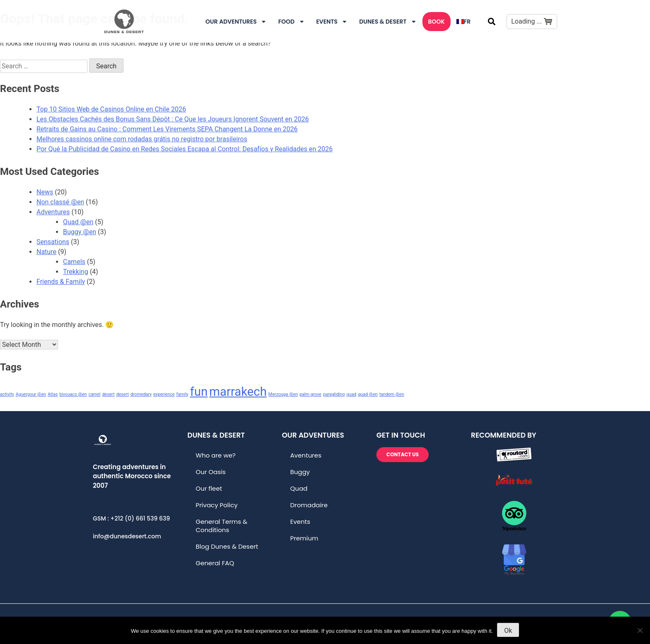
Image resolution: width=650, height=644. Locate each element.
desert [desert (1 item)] (108, 394)
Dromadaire (309, 505)
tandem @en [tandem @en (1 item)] (392, 394)
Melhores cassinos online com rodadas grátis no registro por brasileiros (142, 139)
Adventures (53, 212)
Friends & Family (61, 282)
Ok (508, 631)
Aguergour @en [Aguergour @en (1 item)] (31, 394)
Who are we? (216, 455)
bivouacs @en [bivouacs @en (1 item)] (73, 394)
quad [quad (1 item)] (352, 394)
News (45, 192)
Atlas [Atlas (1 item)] (53, 394)
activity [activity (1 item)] (7, 394)
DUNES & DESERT (388, 22)
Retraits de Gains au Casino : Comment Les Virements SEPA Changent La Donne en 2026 (167, 129)
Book (437, 22)
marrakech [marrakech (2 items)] (238, 392)
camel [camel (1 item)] (94, 394)
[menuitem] (463, 22)
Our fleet (209, 488)
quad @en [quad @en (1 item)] (368, 394)
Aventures (306, 455)
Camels (74, 262)
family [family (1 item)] (182, 394)
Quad (299, 488)
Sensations (53, 242)
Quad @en (78, 222)
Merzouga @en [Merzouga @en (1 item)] (283, 394)
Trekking (76, 272)
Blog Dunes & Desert (227, 546)
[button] (491, 21)
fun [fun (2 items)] (199, 392)
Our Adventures (236, 22)
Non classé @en (60, 202)
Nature (46, 252)
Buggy (300, 472)
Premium (304, 538)
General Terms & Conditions (222, 526)
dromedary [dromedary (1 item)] (141, 394)
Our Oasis (211, 472)
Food (291, 22)
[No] (640, 630)
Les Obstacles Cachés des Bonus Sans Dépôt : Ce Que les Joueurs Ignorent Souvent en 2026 (173, 119)
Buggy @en (80, 232)
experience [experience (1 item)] (164, 394)
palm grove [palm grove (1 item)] (311, 394)
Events (332, 22)
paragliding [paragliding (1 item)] (334, 394)
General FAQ (215, 563)
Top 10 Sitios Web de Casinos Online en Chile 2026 (111, 109)
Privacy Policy (217, 505)
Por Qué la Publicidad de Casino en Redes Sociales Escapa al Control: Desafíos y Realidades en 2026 (185, 149)
